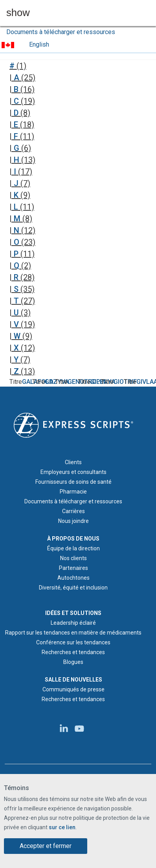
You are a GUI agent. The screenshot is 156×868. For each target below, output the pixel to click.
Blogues (73, 662)
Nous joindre (73, 521)
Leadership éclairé (73, 623)
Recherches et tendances (73, 652)
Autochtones (73, 578)
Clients (73, 462)
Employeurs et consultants (73, 472)
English (39, 44)
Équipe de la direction (73, 548)
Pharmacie (73, 492)
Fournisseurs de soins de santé (73, 482)
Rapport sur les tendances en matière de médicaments (73, 633)
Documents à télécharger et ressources (61, 32)
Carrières (73, 511)
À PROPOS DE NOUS (73, 539)
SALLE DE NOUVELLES (73, 680)
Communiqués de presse (73, 689)
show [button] (18, 13)
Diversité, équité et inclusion (73, 588)
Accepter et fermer (46, 846)
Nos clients (73, 558)
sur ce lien (62, 827)
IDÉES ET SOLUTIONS (73, 613)
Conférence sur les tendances (73, 642)
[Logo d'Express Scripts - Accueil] (73, 425)
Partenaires (73, 568)
